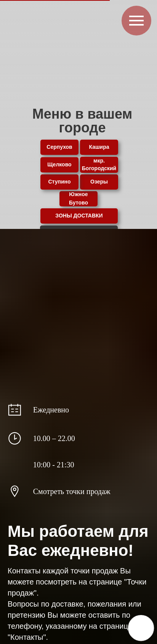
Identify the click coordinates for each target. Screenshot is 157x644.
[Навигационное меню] (136, 21)
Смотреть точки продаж (72, 491)
